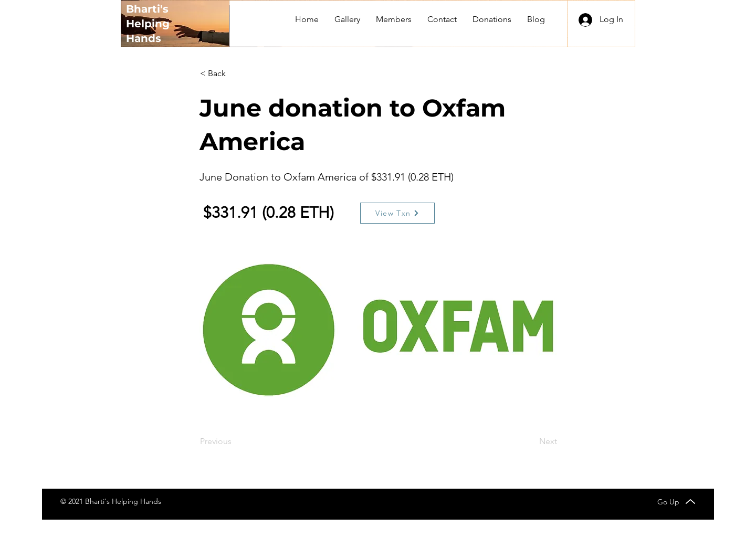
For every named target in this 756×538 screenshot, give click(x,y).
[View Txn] (397, 213)
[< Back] (235, 73)
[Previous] (235, 441)
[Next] (531, 441)
